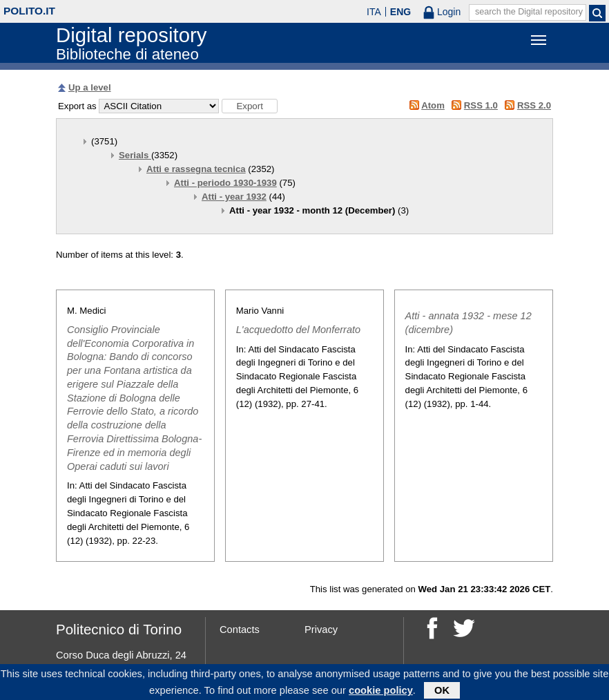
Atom (433, 105)
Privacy (321, 630)
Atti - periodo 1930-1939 (225, 183)
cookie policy (381, 692)
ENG (400, 12)
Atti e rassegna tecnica (196, 169)
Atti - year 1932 (234, 197)
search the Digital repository (529, 12)
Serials (135, 155)
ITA (374, 12)
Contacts (240, 630)
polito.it (29, 11)
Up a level (90, 87)
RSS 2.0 (534, 105)
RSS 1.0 (481, 105)
